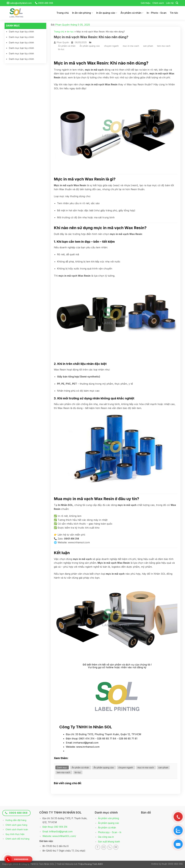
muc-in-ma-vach (131, 46)
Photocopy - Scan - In (110, 832)
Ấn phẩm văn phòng (108, 818)
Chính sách (158, 3)
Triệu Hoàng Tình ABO (90, 864)
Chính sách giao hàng (16, 825)
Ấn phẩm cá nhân (132, 13)
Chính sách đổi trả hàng (17, 839)
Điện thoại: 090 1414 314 (55, 827)
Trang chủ (63, 13)
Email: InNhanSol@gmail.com (58, 832)
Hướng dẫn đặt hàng (16, 820)
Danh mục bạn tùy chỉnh (21, 32)
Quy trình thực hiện (15, 834)
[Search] (177, 3)
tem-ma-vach (164, 46)
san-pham (148, 46)
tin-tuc (70, 32)
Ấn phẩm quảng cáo (90, 46)
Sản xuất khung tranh (109, 842)
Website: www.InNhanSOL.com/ (59, 836)
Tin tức (174, 13)
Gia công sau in (106, 837)
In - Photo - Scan (157, 13)
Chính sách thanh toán (17, 829)
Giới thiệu (146, 3)
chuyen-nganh (111, 46)
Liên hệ (170, 3)
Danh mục (13, 26)
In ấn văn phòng (82, 13)
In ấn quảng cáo (107, 13)
